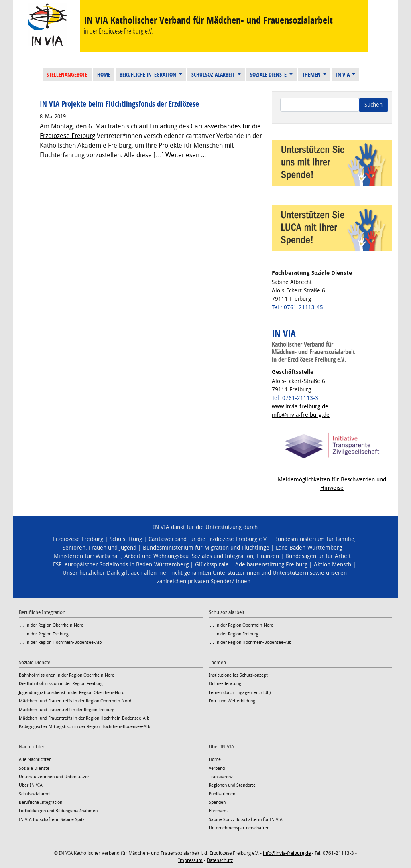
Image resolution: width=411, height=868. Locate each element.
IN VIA (343, 74)
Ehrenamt (218, 811)
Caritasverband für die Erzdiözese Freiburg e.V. (208, 539)
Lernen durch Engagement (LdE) (240, 693)
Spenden (217, 802)
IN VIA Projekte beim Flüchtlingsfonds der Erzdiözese (119, 104)
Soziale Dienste (269, 74)
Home (104, 74)
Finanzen (268, 556)
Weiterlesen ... (186, 155)
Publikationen (222, 794)
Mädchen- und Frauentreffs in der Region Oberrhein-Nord (75, 701)
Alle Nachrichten (35, 759)
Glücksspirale (212, 565)
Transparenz (221, 777)
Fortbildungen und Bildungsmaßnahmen (58, 811)
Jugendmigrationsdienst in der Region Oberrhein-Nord (72, 693)
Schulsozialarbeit (214, 74)
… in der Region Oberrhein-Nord (51, 625)
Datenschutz (220, 860)
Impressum (190, 860)
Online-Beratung (225, 684)
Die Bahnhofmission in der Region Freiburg (61, 684)
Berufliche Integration (149, 74)
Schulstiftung (126, 539)
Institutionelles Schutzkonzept (238, 675)
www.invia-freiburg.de (300, 407)
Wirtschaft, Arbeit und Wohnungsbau (142, 556)
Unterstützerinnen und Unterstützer (54, 777)
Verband (217, 768)
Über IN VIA (31, 785)
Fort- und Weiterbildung (232, 701)
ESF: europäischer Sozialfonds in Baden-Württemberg (121, 565)
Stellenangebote (67, 74)
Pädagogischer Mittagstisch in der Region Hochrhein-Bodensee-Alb (84, 727)
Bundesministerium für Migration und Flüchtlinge (206, 548)
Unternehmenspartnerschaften (239, 828)
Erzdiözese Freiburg (78, 539)
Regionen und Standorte (232, 785)
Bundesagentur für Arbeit (318, 556)
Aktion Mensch (333, 565)
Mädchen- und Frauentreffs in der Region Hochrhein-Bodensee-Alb (84, 718)
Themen (312, 74)
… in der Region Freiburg (44, 634)
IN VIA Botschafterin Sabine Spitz (52, 820)
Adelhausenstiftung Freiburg (271, 565)
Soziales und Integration (223, 556)
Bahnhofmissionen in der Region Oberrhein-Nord (67, 675)
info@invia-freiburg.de (301, 415)
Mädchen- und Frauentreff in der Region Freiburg (67, 710)
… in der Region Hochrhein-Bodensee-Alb (60, 642)
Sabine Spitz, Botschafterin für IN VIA (246, 820)
